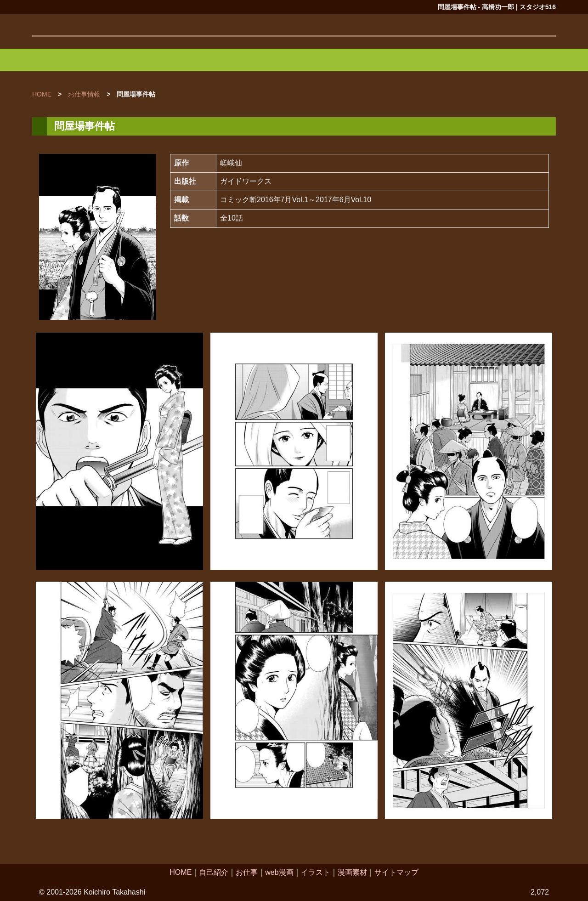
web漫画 (279, 872)
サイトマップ (396, 872)
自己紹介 (214, 872)
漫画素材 (352, 872)
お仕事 (247, 872)
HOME (181, 872)
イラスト (316, 872)
